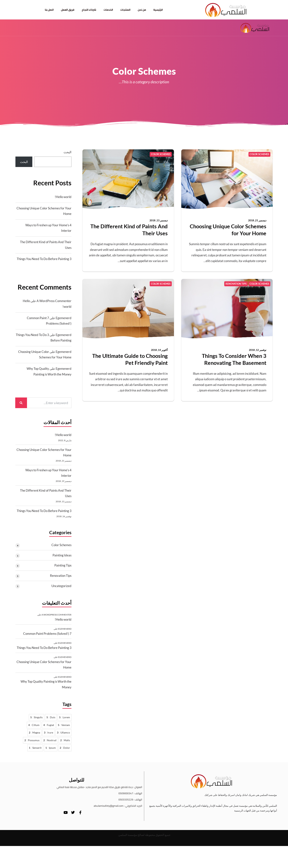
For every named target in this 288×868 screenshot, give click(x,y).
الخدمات (108, 10)
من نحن (142, 10)
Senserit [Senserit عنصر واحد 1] (35, 748)
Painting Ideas (62, 555)
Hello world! (63, 197)
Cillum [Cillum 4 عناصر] (34, 725)
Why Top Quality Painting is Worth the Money (46, 684)
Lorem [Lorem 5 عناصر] (65, 717)
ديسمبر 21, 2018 (257, 220)
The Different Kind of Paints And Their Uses (129, 230)
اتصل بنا (49, 10)
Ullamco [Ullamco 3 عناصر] (63, 732)
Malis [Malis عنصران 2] (65, 740)
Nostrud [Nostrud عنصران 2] (50, 740)
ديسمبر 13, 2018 (159, 220)
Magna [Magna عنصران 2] (34, 732)
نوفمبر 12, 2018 (258, 350)
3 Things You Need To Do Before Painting (44, 259)
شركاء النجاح (89, 10)
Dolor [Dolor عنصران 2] (65, 748)
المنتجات (125, 10)
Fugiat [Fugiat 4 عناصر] (49, 725)
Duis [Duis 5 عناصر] (51, 717)
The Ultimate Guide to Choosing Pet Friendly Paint (130, 359)
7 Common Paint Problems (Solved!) (47, 634)
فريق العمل (68, 10)
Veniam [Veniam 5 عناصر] (64, 725)
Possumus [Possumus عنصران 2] (32, 740)
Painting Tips (63, 565)
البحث (67, 152)
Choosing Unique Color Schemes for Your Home (228, 230)
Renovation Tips (61, 576)
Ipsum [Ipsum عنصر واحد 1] (51, 748)
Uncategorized (61, 586)
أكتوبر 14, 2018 (159, 350)
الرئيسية (158, 10)
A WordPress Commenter (54, 301)
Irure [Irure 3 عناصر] (48, 732)
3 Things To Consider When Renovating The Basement (234, 359)
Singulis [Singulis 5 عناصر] (36, 717)
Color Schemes (61, 545)
